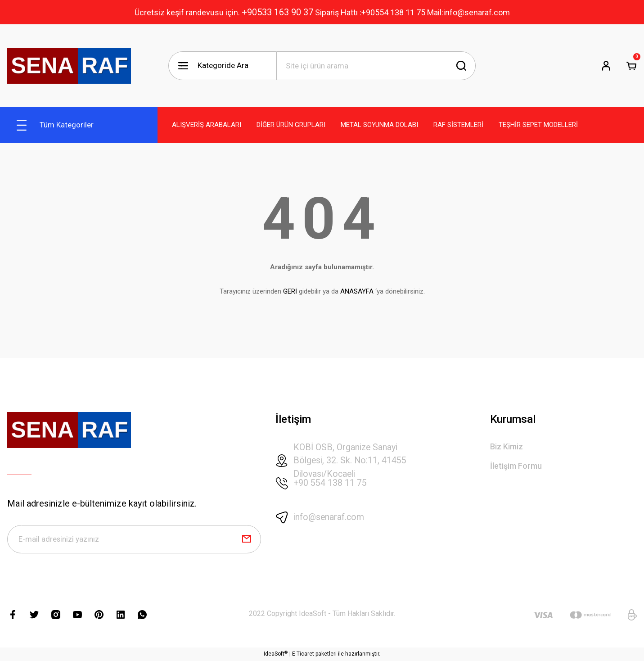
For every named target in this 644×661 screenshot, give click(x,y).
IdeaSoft (276, 654)
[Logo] (69, 66)
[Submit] (247, 539)
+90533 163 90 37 (277, 12)
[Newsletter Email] (134, 539)
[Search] (376, 66)
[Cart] (631, 66)
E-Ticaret (303, 655)
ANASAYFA (357, 291)
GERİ (290, 291)
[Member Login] (606, 66)
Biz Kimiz (507, 447)
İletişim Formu (516, 466)
